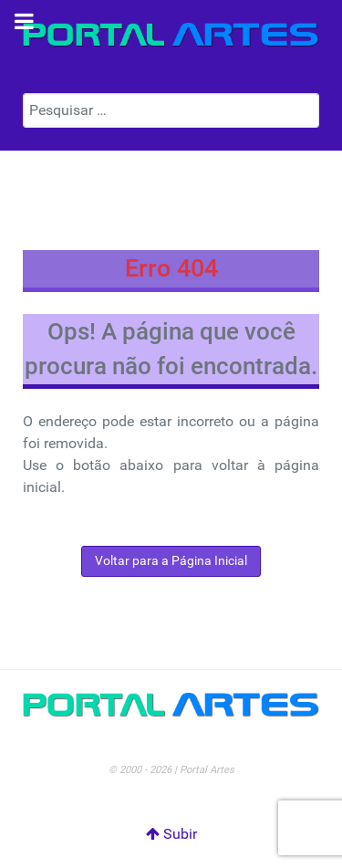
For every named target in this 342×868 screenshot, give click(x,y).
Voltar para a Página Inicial (171, 561)
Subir (171, 834)
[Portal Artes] (171, 35)
